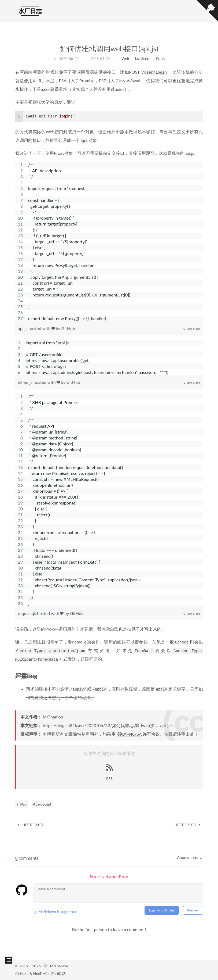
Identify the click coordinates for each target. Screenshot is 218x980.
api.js (189, 152)
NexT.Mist (41, 973)
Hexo (24, 973)
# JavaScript (42, 804)
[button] (9, 960)
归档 (161, 11)
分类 (143, 11)
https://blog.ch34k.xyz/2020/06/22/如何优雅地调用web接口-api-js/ (108, 725)
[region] (109, 240)
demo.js (26, 381)
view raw (192, 327)
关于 (105, 11)
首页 (86, 11)
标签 (124, 11)
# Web (22, 804)
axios (46, 88)
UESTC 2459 (30, 825)
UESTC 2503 (188, 825)
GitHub (68, 327)
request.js (28, 612)
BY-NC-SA (129, 734)
